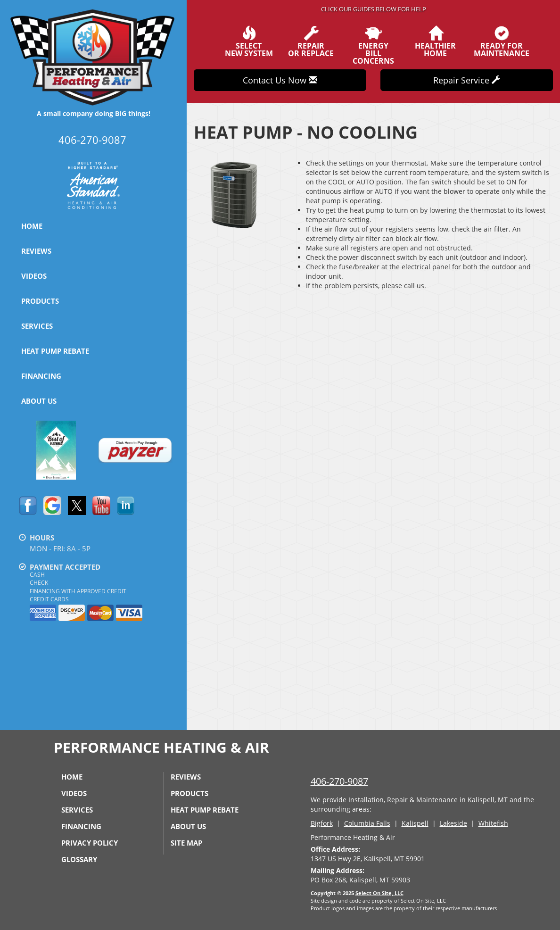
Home (32, 226)
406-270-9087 (339, 781)
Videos (34, 276)
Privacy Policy (90, 843)
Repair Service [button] (467, 80)
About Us (39, 401)
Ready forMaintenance (502, 42)
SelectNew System (249, 42)
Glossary (79, 859)
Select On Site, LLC (379, 893)
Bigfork (322, 823)
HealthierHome (435, 42)
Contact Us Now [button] (280, 80)
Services (37, 326)
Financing (41, 376)
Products (40, 301)
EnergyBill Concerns (373, 45)
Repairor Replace (311, 42)
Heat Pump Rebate (55, 351)
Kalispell (415, 823)
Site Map (186, 843)
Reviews (36, 251)
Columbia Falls (367, 823)
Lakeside (453, 823)
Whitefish (493, 823)
